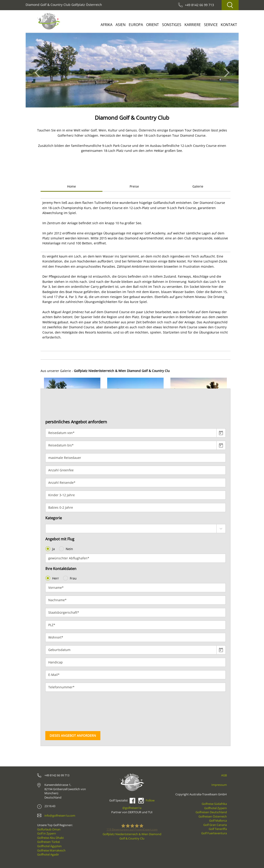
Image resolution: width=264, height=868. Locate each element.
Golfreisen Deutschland (211, 812)
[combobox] (136, 529)
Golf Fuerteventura (214, 833)
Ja (51, 549)
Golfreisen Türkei (48, 842)
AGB (224, 775)
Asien (121, 25)
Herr (53, 578)
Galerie (198, 186)
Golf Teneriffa (218, 829)
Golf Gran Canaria (215, 825)
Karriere (193, 25)
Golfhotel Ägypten (49, 846)
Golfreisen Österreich (213, 816)
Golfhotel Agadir (48, 854)
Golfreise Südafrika (214, 804)
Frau (70, 578)
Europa (136, 25)
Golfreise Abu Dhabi (50, 838)
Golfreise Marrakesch (51, 850)
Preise (134, 186)
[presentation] (64, 711)
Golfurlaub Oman (49, 829)
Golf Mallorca (218, 820)
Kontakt (229, 25)
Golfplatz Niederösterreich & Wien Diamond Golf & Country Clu (132, 836)
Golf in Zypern (47, 833)
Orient (153, 25)
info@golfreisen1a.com (60, 816)
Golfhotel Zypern (216, 808)
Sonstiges (172, 25)
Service (211, 25)
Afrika (107, 25)
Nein (66, 549)
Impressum (219, 785)
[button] (39, 70)
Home (71, 186)
